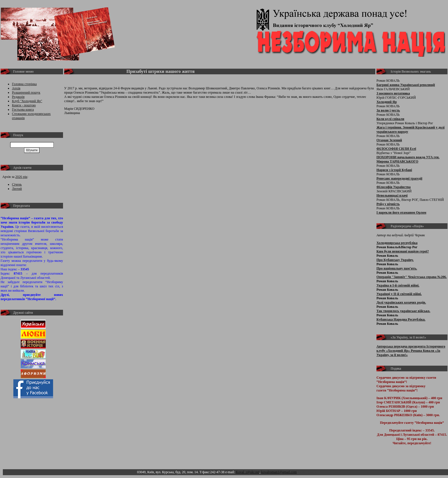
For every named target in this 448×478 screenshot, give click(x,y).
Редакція (18, 97)
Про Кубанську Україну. (395, 260)
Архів (16, 88)
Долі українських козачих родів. (401, 302)
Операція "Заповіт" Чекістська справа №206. (412, 277)
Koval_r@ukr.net (247, 472)
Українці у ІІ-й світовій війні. (399, 294)
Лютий (17, 189)
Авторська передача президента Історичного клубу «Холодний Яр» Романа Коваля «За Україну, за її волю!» (411, 351)
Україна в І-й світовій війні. (398, 285)
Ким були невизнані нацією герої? (403, 251)
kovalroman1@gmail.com (279, 472)
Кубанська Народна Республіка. (401, 319)
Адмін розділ (307, 472)
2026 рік (21, 177)
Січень (17, 184)
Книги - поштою (24, 105)
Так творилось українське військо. (403, 311)
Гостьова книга (23, 110)
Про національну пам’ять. (397, 268)
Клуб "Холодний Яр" (27, 101)
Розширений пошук (26, 92)
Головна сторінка (24, 84)
